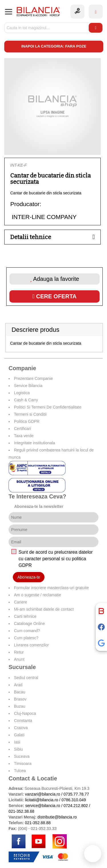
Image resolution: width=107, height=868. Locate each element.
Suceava (22, 756)
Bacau (20, 692)
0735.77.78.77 (76, 794)
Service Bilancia (28, 386)
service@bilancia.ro (43, 806)
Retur (19, 652)
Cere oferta (55, 296)
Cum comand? (27, 631)
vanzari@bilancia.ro (43, 794)
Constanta (23, 721)
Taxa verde (24, 436)
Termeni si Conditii (30, 414)
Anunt (19, 659)
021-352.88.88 (38, 823)
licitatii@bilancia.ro (42, 800)
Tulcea (20, 771)
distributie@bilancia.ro (56, 817)
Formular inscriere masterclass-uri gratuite (51, 588)
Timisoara (23, 764)
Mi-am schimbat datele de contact (44, 609)
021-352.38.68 (21, 811)
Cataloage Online (29, 624)
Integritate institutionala (35, 443)
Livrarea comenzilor (31, 645)
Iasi (17, 742)
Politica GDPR (27, 421)
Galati (19, 735)
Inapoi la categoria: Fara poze (54, 46)
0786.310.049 (74, 800)
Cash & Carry (26, 400)
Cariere (21, 602)
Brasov (20, 699)
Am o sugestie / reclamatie (38, 595)
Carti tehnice (25, 616)
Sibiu (18, 749)
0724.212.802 (76, 806)
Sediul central (26, 678)
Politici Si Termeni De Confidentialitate (48, 407)
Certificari (22, 429)
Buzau (20, 706)
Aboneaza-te (29, 577)
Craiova (21, 728)
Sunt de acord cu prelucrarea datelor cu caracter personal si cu (56, 559)
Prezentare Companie (33, 378)
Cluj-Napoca (25, 713)
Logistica (22, 393)
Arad (18, 685)
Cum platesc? (26, 638)
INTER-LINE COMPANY (44, 217)
